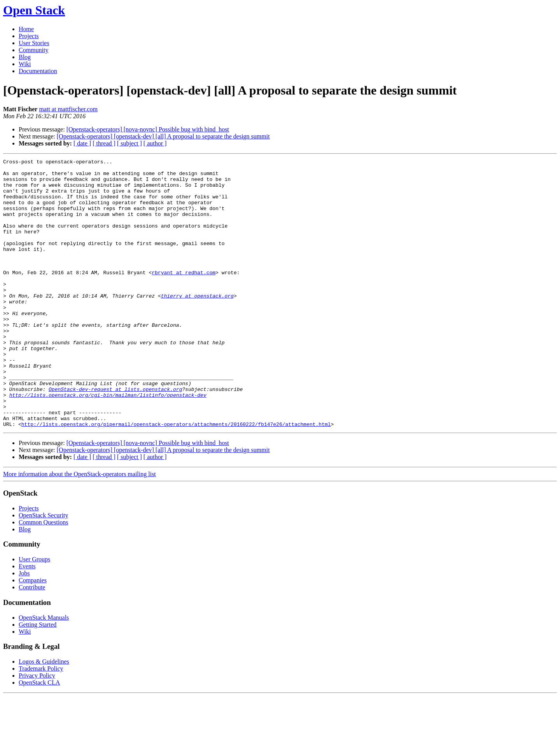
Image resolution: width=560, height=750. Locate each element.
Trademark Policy (41, 722)
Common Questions (44, 576)
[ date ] (82, 143)
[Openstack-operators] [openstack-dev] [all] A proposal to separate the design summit (163, 136)
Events (27, 620)
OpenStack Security (44, 569)
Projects (29, 36)
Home (26, 29)
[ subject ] (129, 143)
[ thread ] (104, 143)
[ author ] (155, 143)
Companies (33, 634)
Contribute (32, 641)
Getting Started (38, 678)
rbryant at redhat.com (184, 296)
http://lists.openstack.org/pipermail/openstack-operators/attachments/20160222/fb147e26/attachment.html (176, 478)
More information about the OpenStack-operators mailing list (80, 528)
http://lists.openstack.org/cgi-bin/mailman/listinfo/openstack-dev (108, 443)
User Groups (34, 613)
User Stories (34, 43)
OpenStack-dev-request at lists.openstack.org (115, 436)
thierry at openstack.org (197, 324)
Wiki (25, 64)
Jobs (24, 627)
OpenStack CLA (39, 736)
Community (33, 50)
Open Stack (34, 10)
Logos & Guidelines (44, 715)
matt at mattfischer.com (68, 109)
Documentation (38, 71)
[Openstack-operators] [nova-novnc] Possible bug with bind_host (148, 129)
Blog (25, 57)
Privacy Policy (37, 729)
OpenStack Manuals (44, 671)
